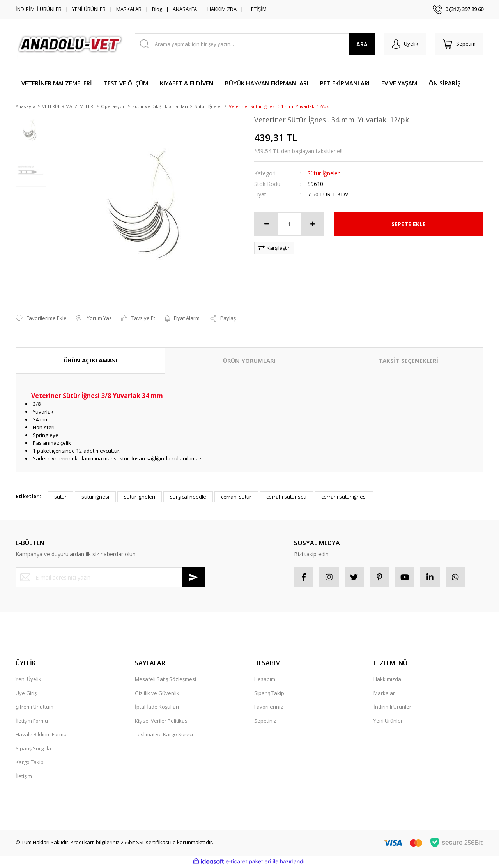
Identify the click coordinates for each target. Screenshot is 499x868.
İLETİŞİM (257, 9)
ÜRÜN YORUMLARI (249, 361)
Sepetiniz (265, 721)
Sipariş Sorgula (33, 749)
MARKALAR (129, 9)
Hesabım (265, 680)
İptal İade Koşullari (157, 707)
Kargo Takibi (30, 763)
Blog (157, 9)
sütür (60, 497)
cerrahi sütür (236, 497)
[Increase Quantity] (312, 225)
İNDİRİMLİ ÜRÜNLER (39, 9)
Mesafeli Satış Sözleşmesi (165, 680)
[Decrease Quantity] (266, 225)
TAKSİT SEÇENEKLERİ (408, 361)
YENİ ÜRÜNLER (89, 9)
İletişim (24, 776)
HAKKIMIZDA (222, 9)
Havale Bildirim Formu (41, 735)
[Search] (255, 44)
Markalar (384, 693)
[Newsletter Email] (110, 578)
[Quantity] (289, 225)
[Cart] (459, 44)
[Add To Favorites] (41, 319)
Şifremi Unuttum (35, 707)
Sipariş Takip (269, 693)
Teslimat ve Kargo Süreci (164, 735)
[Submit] (193, 578)
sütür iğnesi (95, 497)
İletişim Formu (32, 721)
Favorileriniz (269, 707)
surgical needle (188, 497)
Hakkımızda (387, 680)
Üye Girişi (27, 693)
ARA (362, 44)
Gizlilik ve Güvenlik (157, 693)
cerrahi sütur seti (286, 497)
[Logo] (71, 44)
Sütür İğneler (324, 174)
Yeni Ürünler (388, 721)
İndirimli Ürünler (392, 707)
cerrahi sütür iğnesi (344, 497)
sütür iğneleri (140, 497)
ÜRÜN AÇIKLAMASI (90, 361)
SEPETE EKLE (409, 225)
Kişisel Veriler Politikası (162, 721)
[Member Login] (405, 44)
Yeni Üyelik (28, 680)
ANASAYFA (185, 9)
